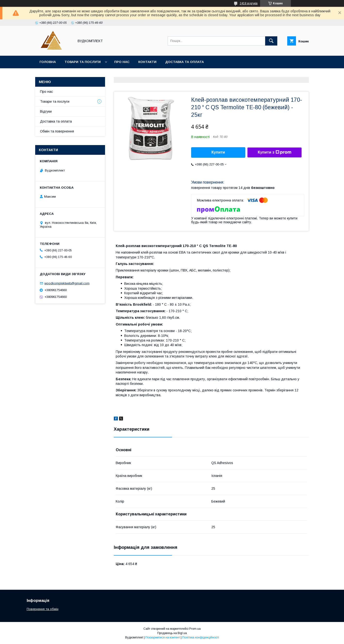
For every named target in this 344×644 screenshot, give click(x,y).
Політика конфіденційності (201, 637)
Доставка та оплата (184, 62)
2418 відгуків (249, 3)
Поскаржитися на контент (163, 637)
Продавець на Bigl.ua (172, 633)
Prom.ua (195, 629)
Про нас (122, 62)
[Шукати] (271, 41)
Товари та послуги (83, 62)
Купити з (274, 152)
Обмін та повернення (57, 131)
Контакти (147, 62)
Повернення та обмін (43, 609)
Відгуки (46, 111)
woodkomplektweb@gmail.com (67, 283)
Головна (48, 62)
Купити (218, 152)
